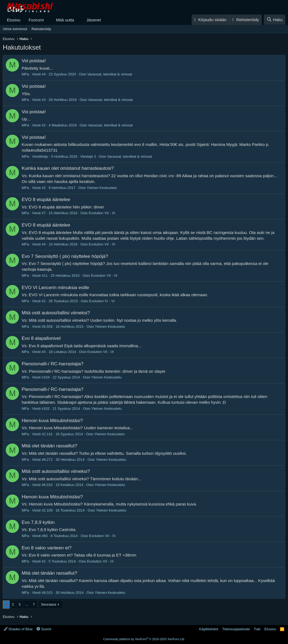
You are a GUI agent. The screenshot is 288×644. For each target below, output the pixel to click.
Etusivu (14, 20)
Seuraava (49, 604)
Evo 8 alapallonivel (41, 338)
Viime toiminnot (15, 29)
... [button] (27, 604)
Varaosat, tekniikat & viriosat (110, 74)
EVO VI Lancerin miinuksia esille (55, 288)
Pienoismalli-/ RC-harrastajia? (53, 364)
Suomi (44, 629)
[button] (48, 20)
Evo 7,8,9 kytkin (38, 522)
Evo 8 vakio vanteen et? (47, 548)
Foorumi (36, 20)
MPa (25, 74)
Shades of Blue (18, 629)
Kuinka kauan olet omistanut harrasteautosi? (68, 168)
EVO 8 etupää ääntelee (46, 200)
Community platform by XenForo (144, 639)
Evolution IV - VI (102, 301)
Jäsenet (94, 20)
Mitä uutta (65, 20)
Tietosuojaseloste (236, 629)
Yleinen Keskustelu (102, 188)
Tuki (257, 629)
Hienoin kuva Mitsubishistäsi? (52, 421)
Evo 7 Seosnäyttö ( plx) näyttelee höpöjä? (65, 256)
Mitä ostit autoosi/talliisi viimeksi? (56, 313)
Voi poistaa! (34, 61)
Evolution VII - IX (102, 213)
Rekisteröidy (41, 29)
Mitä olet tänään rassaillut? (49, 446)
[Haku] (275, 20)
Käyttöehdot (209, 629)
